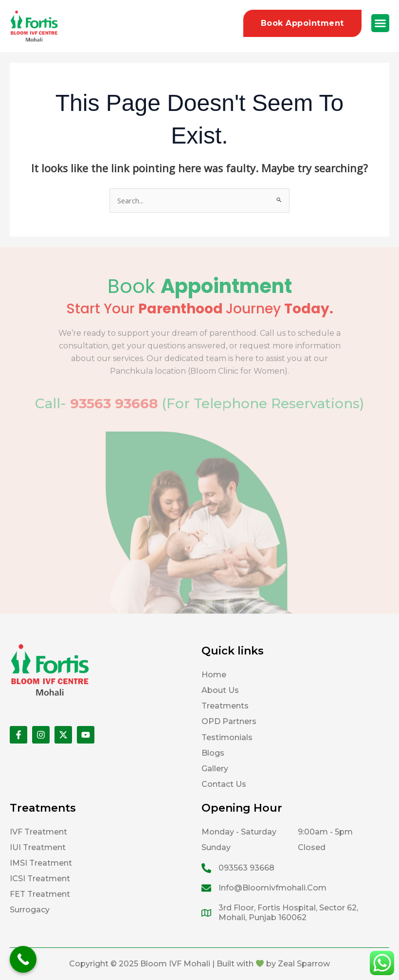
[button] (381, 23)
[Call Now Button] (23, 959)
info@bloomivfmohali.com (272, 888)
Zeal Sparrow (304, 964)
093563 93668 (246, 868)
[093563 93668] (206, 868)
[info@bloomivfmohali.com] (206, 888)
